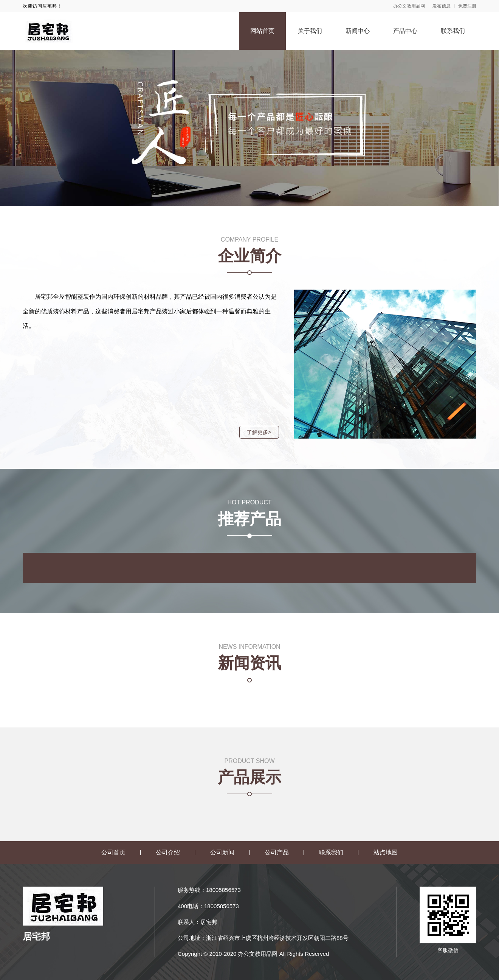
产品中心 (405, 31)
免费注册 (467, 6)
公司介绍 (168, 852)
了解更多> (257, 432)
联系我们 (453, 31)
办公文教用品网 (409, 6)
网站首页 (262, 31)
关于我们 (310, 31)
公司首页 (113, 852)
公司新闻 (222, 852)
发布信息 (442, 6)
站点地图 (386, 852)
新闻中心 (358, 31)
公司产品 (277, 852)
